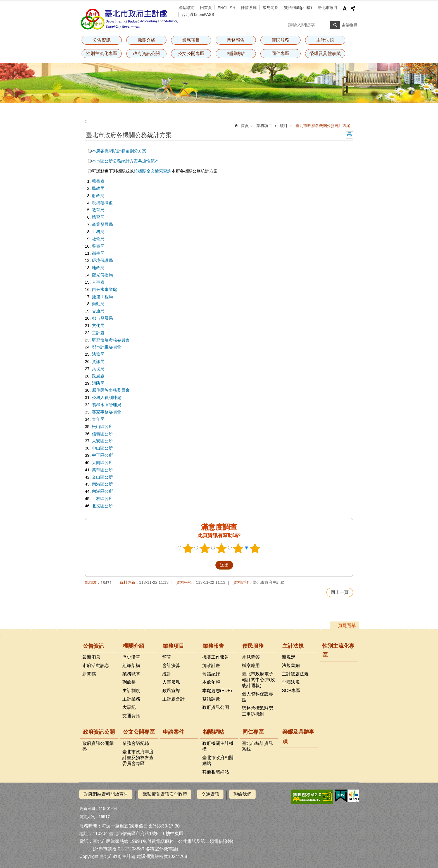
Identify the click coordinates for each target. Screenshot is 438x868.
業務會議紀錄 (136, 743)
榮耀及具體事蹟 (325, 53)
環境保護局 (102, 260)
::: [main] (87, 121)
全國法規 (291, 682)
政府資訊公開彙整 (98, 746)
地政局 (98, 268)
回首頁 (206, 8)
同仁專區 (280, 53)
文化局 (98, 325)
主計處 (98, 333)
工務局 (98, 232)
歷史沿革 (131, 657)
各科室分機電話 (161, 847)
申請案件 (173, 732)
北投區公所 (102, 506)
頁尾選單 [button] (347, 626)
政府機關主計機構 (218, 746)
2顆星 (205, 548)
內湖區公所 (102, 491)
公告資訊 (102, 40)
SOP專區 (291, 691)
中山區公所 (102, 448)
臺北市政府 (328, 8)
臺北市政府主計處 (130, 19)
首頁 (245, 126)
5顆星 (255, 548)
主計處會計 (173, 699)
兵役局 (98, 369)
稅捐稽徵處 (102, 203)
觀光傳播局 (102, 275)
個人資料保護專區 (258, 697)
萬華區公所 (102, 470)
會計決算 (171, 665)
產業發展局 (102, 224)
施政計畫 (211, 665)
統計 (284, 126)
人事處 (98, 282)
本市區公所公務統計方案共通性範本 (125, 161)
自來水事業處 (104, 289)
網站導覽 (186, 8)
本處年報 (211, 682)
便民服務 (280, 40)
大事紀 (129, 707)
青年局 (98, 419)
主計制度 (131, 691)
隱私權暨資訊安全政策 (165, 794)
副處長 (129, 682)
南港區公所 (102, 484)
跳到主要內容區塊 (3, 3)
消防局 (98, 383)
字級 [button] (345, 8)
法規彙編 (291, 665)
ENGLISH (226, 8)
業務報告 (236, 40)
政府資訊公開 (146, 53)
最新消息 (91, 657)
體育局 (98, 217)
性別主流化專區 (102, 53)
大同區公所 (102, 462)
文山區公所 (102, 477)
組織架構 (131, 665)
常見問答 (270, 8)
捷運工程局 (102, 297)
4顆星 (238, 548)
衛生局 (98, 253)
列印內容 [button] (349, 135)
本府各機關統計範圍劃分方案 (119, 151)
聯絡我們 (242, 794)
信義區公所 (102, 434)
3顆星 (222, 548)
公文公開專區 (191, 53)
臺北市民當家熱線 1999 (116, 839)
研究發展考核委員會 (111, 340)
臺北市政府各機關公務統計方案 (323, 126)
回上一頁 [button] (340, 592)
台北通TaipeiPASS (198, 15)
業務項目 (191, 40)
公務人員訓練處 (107, 397)
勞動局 (98, 304)
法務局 (98, 354)
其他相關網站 (216, 772)
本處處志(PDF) (217, 691)
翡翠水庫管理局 (107, 405)
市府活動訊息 (96, 665)
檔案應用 (251, 665)
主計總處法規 (295, 674)
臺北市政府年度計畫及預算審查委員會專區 (138, 758)
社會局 (98, 239)
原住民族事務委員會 (111, 390)
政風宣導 (171, 691)
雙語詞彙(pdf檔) (298, 8)
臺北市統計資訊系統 (258, 746)
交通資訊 (131, 716)
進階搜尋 (349, 25)
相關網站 (236, 53)
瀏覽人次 (87, 815)
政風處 (98, 376)
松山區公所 (102, 426)
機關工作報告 (216, 657)
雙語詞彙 (211, 699)
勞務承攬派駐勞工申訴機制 (258, 711)
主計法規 (325, 40)
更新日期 (87, 807)
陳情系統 (249, 8)
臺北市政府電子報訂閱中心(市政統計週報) (258, 680)
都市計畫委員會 (107, 347)
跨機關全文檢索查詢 (153, 171)
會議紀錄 (211, 674)
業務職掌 (131, 674)
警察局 (98, 246)
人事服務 (171, 682)
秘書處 (98, 181)
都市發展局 (102, 318)
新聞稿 (89, 674)
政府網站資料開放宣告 (106, 794)
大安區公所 (102, 441)
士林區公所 (102, 498)
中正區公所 (102, 455)
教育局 (98, 210)
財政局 (98, 196)
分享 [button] (353, 8)
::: (81, 4)
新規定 (289, 657)
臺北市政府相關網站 (218, 761)
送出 (210, 565)
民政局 (98, 188)
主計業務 (131, 699)
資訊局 (98, 361)
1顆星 (188, 548)
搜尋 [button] (335, 25)
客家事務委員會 (107, 412)
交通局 (98, 311)
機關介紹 (146, 40)
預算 (167, 657)
